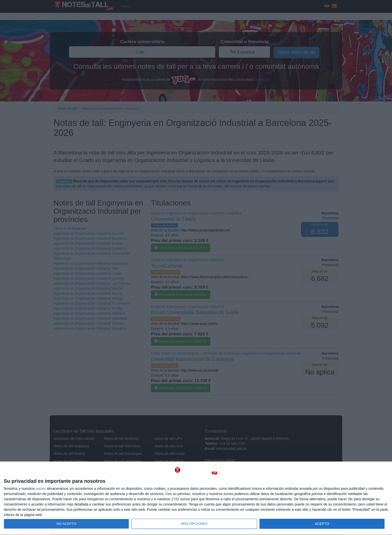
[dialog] (196, 498)
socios (41, 489)
